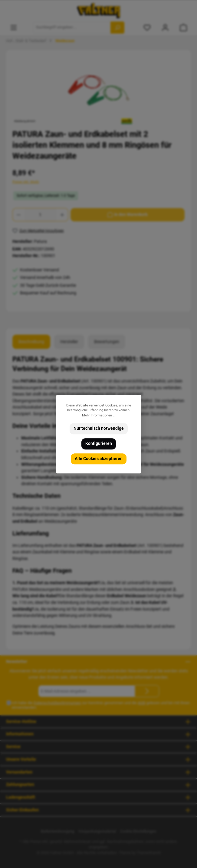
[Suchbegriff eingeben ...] (72, 28)
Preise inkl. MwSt (26, 182)
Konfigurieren (99, 444)
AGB (141, 703)
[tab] (31, 342)
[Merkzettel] (147, 27)
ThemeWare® (149, 853)
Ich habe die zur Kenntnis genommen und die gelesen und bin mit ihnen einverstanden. (101, 705)
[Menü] (14, 27)
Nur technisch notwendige (99, 428)
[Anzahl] (40, 215)
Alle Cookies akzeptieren (99, 458)
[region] (98, 90)
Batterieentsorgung (57, 831)
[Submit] (147, 691)
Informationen (20, 734)
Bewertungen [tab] (107, 342)
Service (13, 747)
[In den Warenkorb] (128, 215)
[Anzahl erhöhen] (62, 215)
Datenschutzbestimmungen (57, 703)
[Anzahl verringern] (18, 215)
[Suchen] (117, 28)
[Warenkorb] (183, 27)
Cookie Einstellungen (138, 831)
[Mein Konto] (165, 27)
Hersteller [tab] (69, 342)
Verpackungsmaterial (97, 831)
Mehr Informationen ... (98, 415)
